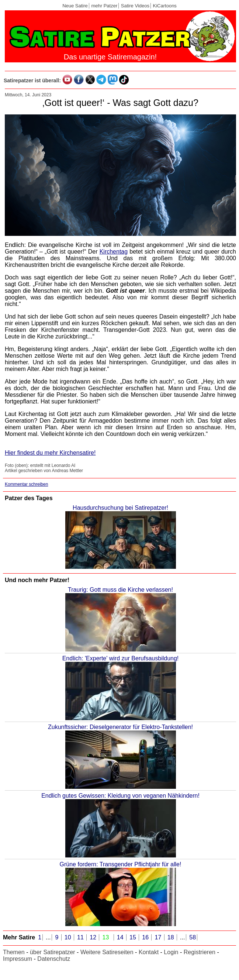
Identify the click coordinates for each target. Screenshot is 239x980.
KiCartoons (165, 6)
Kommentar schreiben (26, 484)
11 (81, 937)
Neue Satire (75, 6)
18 (172, 937)
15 (134, 937)
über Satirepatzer (53, 952)
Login (171, 952)
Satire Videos (135, 6)
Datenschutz (54, 959)
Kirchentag (114, 252)
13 (106, 937)
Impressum (18, 959)
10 (69, 937)
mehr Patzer (104, 6)
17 (159, 937)
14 (121, 937)
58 (193, 937)
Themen (14, 952)
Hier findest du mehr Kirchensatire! (50, 453)
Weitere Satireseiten (107, 952)
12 (94, 937)
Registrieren (200, 952)
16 (146, 937)
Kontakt (149, 952)
